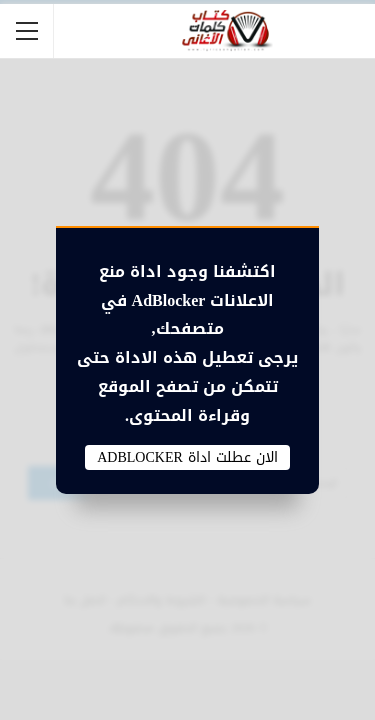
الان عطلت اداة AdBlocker (187, 458)
